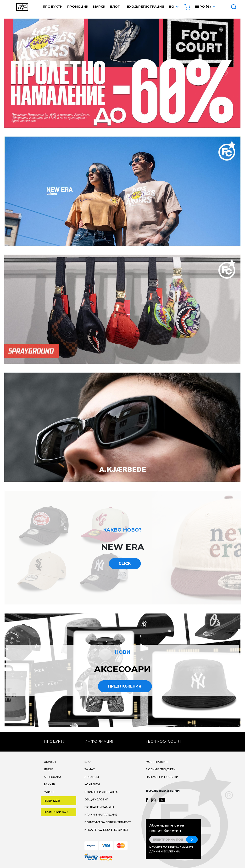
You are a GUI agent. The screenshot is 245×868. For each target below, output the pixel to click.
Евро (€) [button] (203, 6)
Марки (99, 6)
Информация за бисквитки (106, 830)
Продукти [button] (53, 6)
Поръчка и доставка (101, 792)
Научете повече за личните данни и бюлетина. (171, 849)
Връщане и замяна (99, 807)
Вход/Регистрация (145, 6)
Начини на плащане (101, 815)
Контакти (92, 784)
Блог (115, 6)
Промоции (78, 6)
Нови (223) (52, 801)
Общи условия (97, 799)
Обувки (50, 762)
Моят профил (157, 762)
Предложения (125, 686)
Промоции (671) (56, 812)
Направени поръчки (162, 777)
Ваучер (49, 784)
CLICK (125, 563)
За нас (90, 769)
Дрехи (48, 769)
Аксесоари (52, 777)
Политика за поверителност (108, 822)
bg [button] (171, 6)
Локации (92, 777)
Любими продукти (161, 769)
